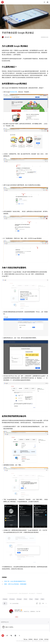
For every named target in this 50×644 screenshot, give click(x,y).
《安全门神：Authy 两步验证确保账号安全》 (15, 581)
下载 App (25, 639)
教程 (37, 599)
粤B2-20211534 (46, 641)
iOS (25, 599)
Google (19, 599)
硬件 (42, 599)
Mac (31, 599)
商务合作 (36, 639)
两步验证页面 (14, 92)
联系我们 (31, 639)
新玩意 (5, 599)
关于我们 (41, 639)
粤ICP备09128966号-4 (38, 641)
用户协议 (46, 639)
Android (12, 599)
